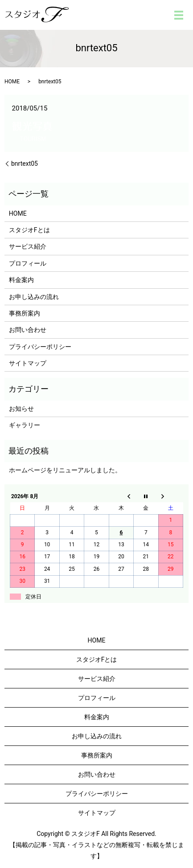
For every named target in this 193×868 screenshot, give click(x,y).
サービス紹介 (28, 246)
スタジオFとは (29, 230)
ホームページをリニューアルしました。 (65, 470)
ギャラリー (25, 425)
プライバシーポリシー (40, 347)
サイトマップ (28, 363)
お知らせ (21, 409)
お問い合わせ (28, 330)
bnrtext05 (25, 164)
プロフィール (28, 263)
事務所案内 (25, 313)
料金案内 (21, 280)
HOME (12, 82)
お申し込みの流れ (34, 297)
